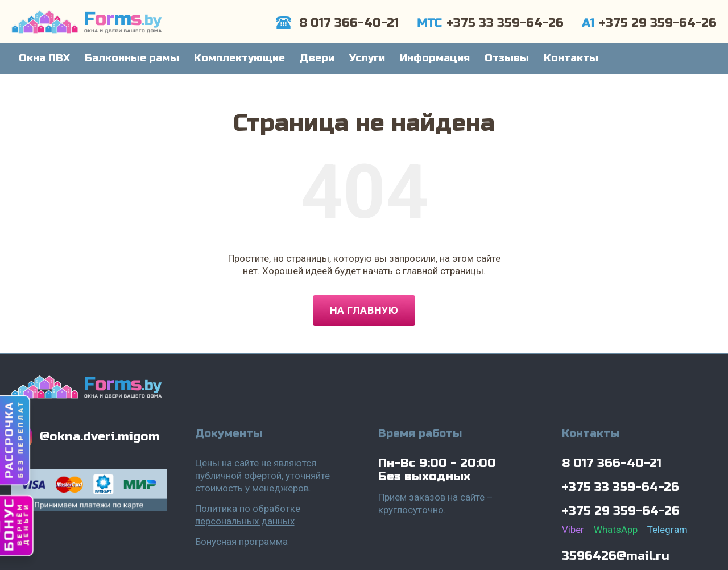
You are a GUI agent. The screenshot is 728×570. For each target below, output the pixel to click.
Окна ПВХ (44, 58)
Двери (317, 58)
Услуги (367, 58)
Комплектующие (239, 58)
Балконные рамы (132, 58)
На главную (364, 310)
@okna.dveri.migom (100, 437)
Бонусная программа (241, 542)
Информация (435, 58)
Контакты (571, 58)
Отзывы (507, 58)
